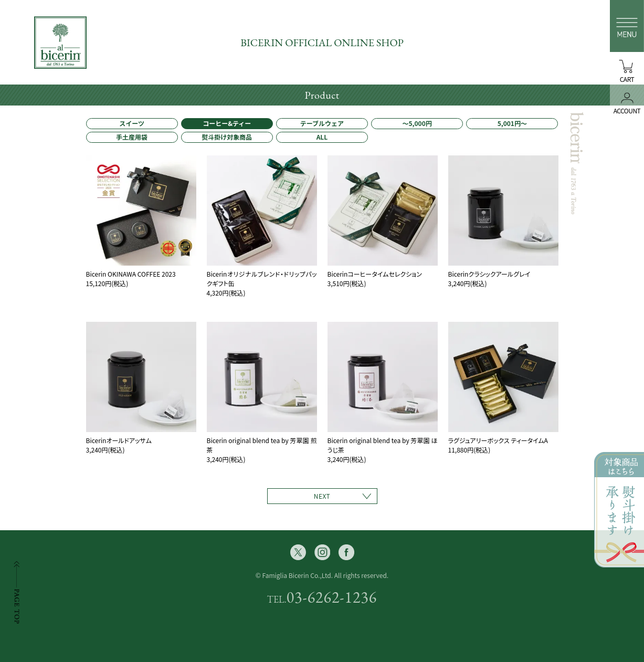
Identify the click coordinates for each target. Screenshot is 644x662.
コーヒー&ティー (227, 123)
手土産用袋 (132, 137)
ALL (322, 137)
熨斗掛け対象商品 (227, 137)
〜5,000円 (417, 123)
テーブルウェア (322, 123)
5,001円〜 (512, 123)
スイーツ (132, 123)
